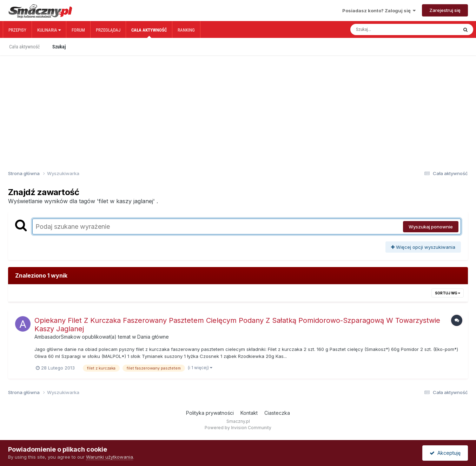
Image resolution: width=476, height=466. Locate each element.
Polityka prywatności (210, 413)
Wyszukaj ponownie (431, 227)
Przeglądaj (108, 30)
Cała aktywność (149, 33)
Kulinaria (49, 30)
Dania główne (153, 337)
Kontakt (249, 413)
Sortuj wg (448, 293)
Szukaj (59, 47)
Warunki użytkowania (110, 457)
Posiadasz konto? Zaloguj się (379, 11)
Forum (78, 30)
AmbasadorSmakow (57, 337)
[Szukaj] (389, 29)
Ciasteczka (277, 413)
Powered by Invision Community (238, 428)
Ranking (186, 30)
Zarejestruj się (445, 10)
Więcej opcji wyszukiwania (423, 247)
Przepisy (17, 30)
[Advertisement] (238, 101)
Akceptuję (445, 453)
